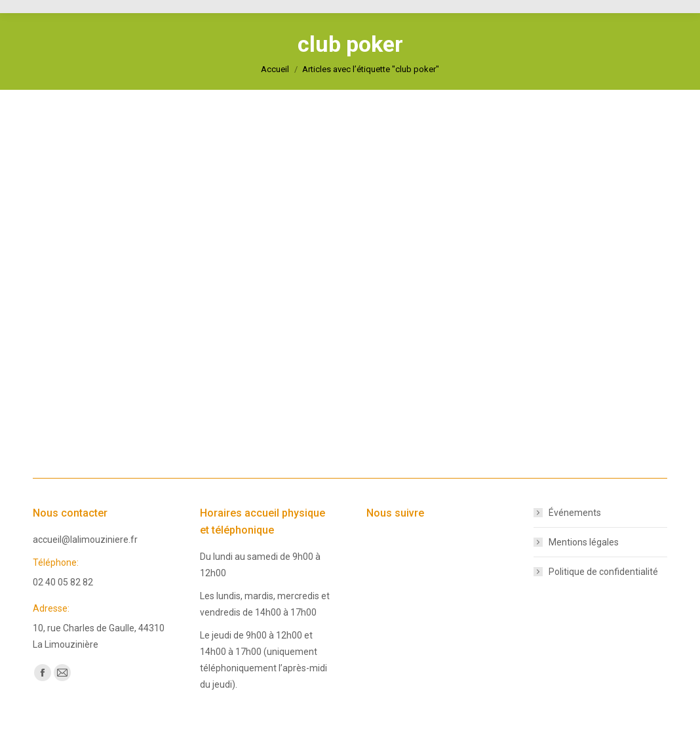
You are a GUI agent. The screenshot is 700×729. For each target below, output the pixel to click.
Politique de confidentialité (603, 572)
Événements (575, 513)
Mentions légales (584, 542)
